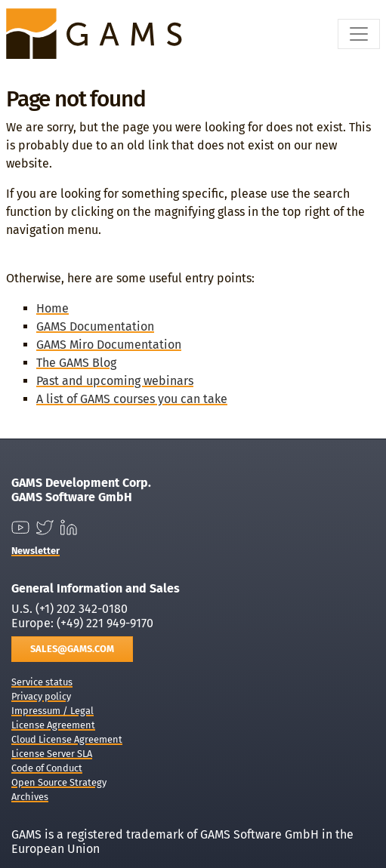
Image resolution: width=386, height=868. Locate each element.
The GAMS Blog (76, 363)
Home (52, 308)
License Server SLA (52, 754)
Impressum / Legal (52, 711)
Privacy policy (41, 696)
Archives (30, 797)
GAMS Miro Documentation (109, 345)
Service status (42, 682)
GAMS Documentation (95, 326)
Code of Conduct (47, 768)
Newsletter (36, 551)
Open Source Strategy (59, 782)
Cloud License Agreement (67, 739)
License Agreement (53, 725)
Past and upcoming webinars (115, 381)
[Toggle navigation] (359, 34)
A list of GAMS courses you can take (132, 399)
